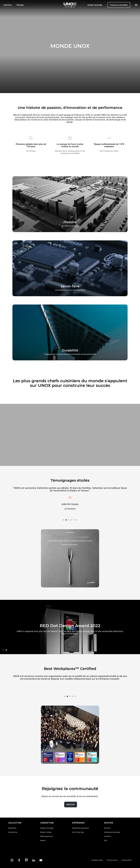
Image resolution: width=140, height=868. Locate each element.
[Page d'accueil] (70, 5)
